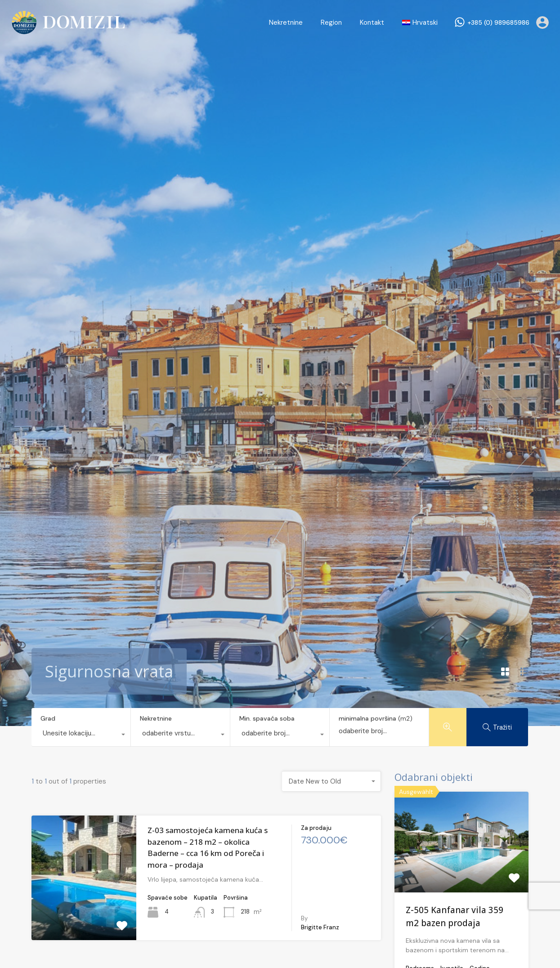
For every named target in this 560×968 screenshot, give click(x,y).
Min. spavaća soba (267, 718)
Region (331, 22)
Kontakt (372, 22)
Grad (48, 718)
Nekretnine (286, 22)
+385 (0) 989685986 (498, 23)
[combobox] (81, 735)
